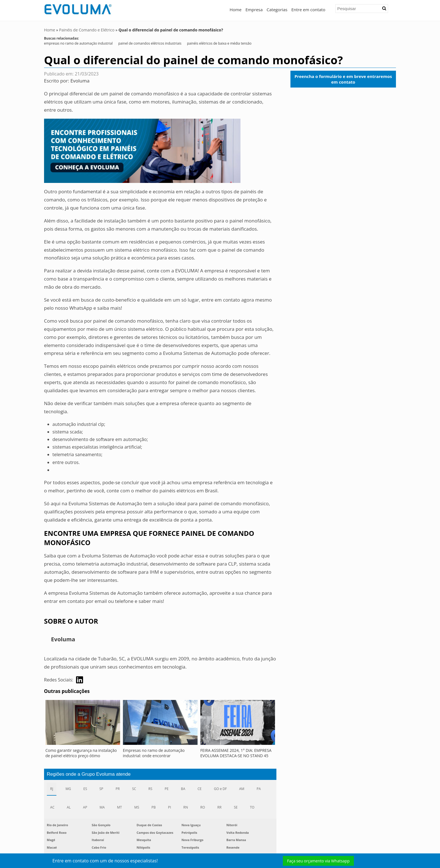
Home (235, 10)
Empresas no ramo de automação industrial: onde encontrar (154, 753)
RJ (52, 788)
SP (101, 788)
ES (85, 788)
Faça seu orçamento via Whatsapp (318, 861)
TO (252, 807)
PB (154, 807)
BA (183, 788)
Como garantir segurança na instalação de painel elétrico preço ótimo (81, 753)
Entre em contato (308, 10)
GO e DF (220, 788)
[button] (384, 8)
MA (102, 807)
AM (242, 788)
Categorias (277, 10)
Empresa (254, 10)
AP (85, 807)
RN (185, 807)
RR (220, 807)
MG (68, 788)
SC (134, 788)
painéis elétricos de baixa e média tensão (219, 43)
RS (150, 788)
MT (119, 807)
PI (170, 807)
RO (203, 807)
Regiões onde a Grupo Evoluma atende (89, 774)
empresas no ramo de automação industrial (78, 43)
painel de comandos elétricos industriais (150, 43)
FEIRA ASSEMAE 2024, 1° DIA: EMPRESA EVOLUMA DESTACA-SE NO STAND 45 (236, 753)
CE (200, 788)
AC (52, 807)
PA (259, 788)
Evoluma (80, 80)
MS (137, 807)
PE (167, 788)
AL (69, 807)
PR (118, 788)
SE (236, 807)
